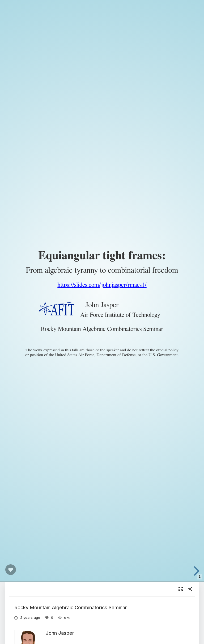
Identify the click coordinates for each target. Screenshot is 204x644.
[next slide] (196, 571)
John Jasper (60, 633)
